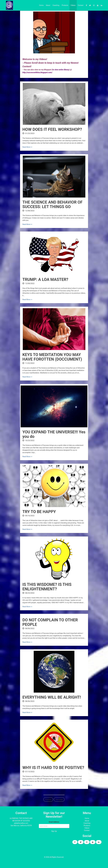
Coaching (56, 5)
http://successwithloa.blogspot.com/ (37, 72)
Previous (48, 799)
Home (41, 5)
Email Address (54, 822)
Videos (73, 5)
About (48, 5)
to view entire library (61, 70)
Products (65, 5)
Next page (59, 799)
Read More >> (27, 147)
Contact (81, 5)
